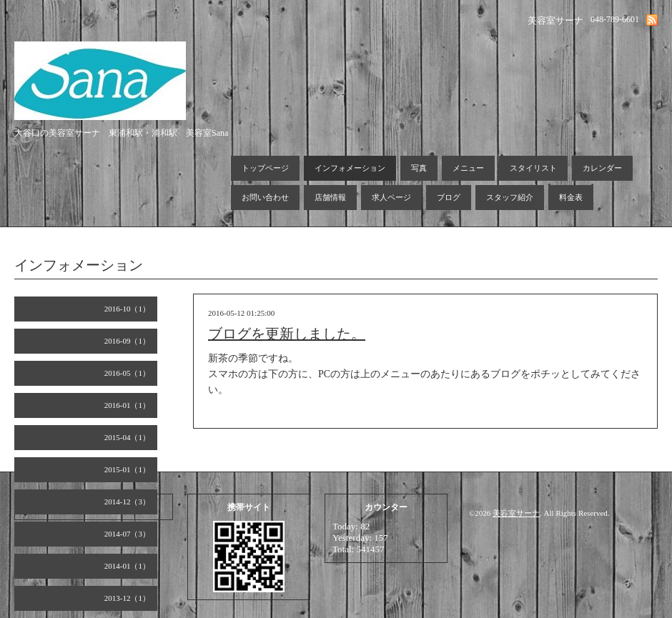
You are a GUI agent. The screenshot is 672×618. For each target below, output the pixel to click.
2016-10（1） (127, 309)
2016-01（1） (127, 405)
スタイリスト (533, 168)
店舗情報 (330, 197)
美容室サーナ (516, 513)
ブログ (449, 197)
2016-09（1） (127, 341)
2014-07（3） (127, 534)
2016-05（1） (127, 373)
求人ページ (391, 197)
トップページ (265, 168)
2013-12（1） (127, 598)
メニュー (468, 168)
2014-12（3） (127, 502)
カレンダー (602, 168)
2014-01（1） (127, 566)
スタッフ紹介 (510, 197)
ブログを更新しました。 (287, 334)
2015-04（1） (127, 437)
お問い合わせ (265, 197)
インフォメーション (350, 168)
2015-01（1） (127, 469)
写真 (419, 168)
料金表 (571, 197)
